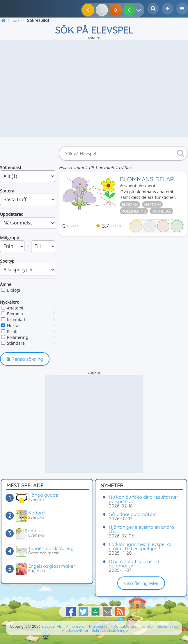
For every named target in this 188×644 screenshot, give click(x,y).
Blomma (15, 314)
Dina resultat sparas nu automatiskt (134, 563)
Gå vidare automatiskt (133, 514)
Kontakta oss (125, 626)
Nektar (14, 326)
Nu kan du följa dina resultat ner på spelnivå (143, 499)
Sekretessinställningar (111, 630)
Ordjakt (36, 530)
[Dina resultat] (140, 10)
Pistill (12, 331)
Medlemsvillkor (75, 630)
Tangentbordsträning (51, 548)
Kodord (37, 513)
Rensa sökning (25, 359)
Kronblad (16, 320)
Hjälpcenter (99, 626)
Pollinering (17, 337)
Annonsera (75, 626)
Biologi (14, 290)
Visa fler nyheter (141, 583)
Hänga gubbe (43, 495)
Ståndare (16, 343)
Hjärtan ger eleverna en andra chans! (141, 529)
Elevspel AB (52, 626)
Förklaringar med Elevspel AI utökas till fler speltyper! (140, 546)
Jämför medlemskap (160, 626)
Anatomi (15, 308)
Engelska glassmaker (52, 566)
